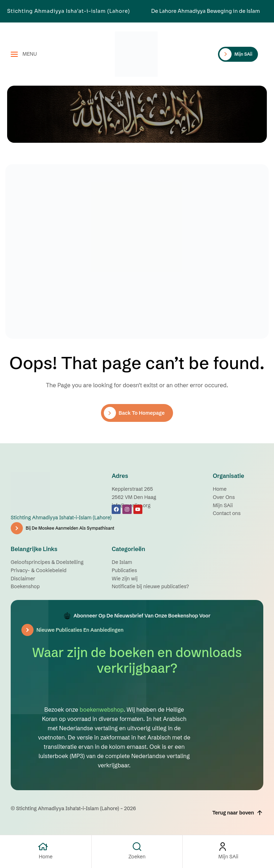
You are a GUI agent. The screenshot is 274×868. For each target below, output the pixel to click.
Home (46, 857)
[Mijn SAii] (228, 847)
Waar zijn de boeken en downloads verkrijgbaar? (137, 660)
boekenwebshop (102, 710)
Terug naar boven (238, 813)
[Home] (46, 847)
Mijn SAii (228, 857)
